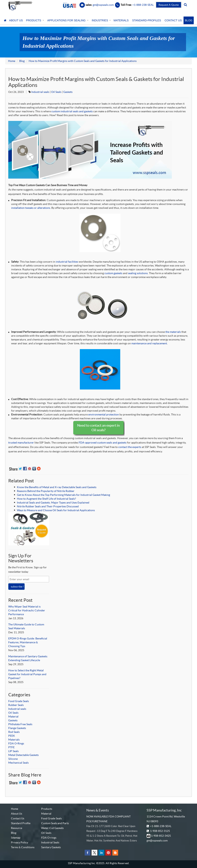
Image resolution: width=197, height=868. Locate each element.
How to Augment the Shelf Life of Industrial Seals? (46, 499)
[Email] (82, 5)
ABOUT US (16, 20)
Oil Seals (56, 92)
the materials (173, 332)
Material (13, 717)
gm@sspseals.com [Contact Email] (103, 5)
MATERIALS (121, 20)
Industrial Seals (50, 842)
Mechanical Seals (18, 763)
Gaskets (68, 92)
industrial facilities (67, 262)
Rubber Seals (16, 705)
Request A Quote (169, 5)
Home (12, 61)
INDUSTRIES (101, 20)
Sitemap (16, 838)
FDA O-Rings (16, 743)
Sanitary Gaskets (51, 847)
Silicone (13, 759)
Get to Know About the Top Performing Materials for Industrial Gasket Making (63, 495)
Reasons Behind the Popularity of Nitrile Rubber (46, 491)
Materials (14, 740)
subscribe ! (17, 587)
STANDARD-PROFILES (147, 20)
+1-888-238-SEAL (161, 826)
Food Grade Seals (19, 701)
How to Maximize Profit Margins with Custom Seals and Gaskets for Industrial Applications (83, 61)
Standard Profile (21, 823)
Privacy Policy (20, 842)
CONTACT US (173, 20)
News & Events (98, 810)
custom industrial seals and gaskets (72, 111)
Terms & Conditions (23, 847)
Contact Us (18, 818)
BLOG (189, 20)
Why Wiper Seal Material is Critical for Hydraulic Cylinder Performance (27, 610)
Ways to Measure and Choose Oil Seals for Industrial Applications (56, 510)
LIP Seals (13, 751)
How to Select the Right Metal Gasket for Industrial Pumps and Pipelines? (27, 674)
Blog (22, 61)
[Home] (5, 20)
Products (47, 809)
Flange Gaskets (17, 728)
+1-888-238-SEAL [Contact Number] (143, 5)
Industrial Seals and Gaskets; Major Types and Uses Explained (53, 503)
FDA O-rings (49, 838)
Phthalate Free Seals (20, 724)
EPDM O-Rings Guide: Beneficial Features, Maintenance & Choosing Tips (28, 642)
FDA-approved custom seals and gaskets (103, 443)
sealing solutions (138, 273)
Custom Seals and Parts (55, 823)
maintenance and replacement (149, 343)
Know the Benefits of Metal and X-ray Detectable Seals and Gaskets (57, 487)
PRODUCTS (35, 20)
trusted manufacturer (21, 443)
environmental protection (104, 414)
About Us (17, 814)
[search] (185, 5)
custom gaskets (113, 273)
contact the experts (130, 447)
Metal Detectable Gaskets (23, 755)
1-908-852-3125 (160, 831)
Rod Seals (14, 732)
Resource (17, 828)
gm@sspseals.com (157, 841)
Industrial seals (40, 92)
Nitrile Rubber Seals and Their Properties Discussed (48, 506)
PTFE (11, 747)
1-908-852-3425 (161, 836)
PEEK (12, 736)
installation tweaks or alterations (31, 208)
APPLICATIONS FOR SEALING (68, 20)
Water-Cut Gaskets (52, 828)
